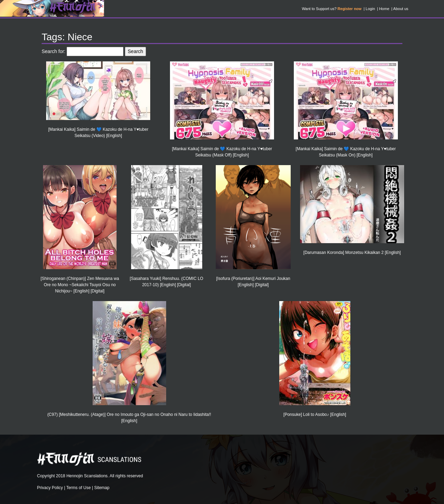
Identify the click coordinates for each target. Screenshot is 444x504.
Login (370, 9)
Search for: (53, 51)
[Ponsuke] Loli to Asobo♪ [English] (315, 415)
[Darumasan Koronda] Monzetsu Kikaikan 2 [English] (352, 253)
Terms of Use (79, 488)
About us (401, 9)
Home (384, 9)
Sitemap (102, 488)
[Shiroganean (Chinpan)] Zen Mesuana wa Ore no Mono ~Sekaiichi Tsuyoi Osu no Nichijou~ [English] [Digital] (80, 285)
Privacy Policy (50, 488)
